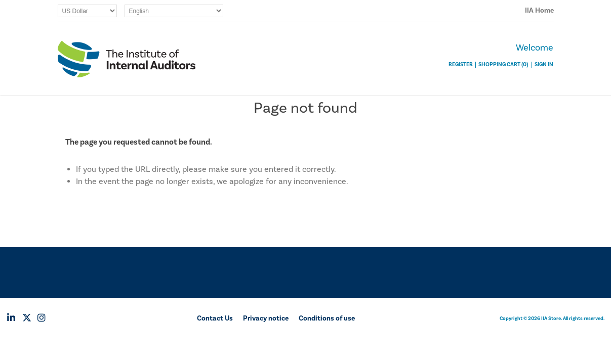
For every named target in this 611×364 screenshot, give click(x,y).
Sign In (544, 65)
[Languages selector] (174, 11)
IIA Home (539, 11)
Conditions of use (327, 318)
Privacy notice (266, 318)
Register (461, 65)
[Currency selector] (87, 11)
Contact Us (215, 318)
